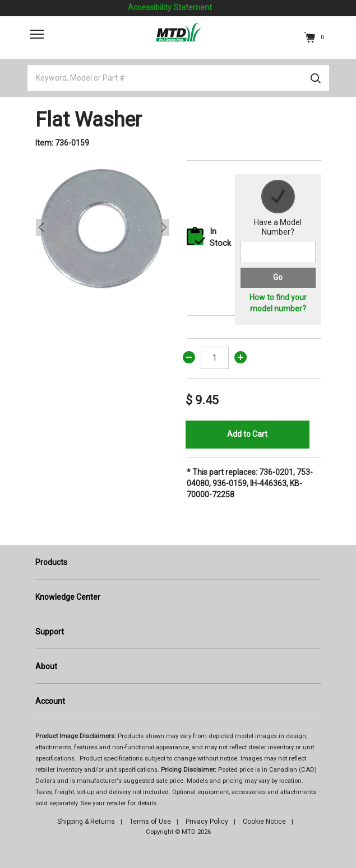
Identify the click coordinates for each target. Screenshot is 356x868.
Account (50, 701)
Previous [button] (41, 227)
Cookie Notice (264, 822)
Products (51, 562)
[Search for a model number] (278, 252)
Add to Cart (247, 434)
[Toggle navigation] (37, 34)
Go (278, 277)
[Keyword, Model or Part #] (178, 78)
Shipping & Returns (86, 822)
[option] (103, 227)
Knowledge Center (68, 597)
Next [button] (164, 227)
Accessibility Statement (170, 7)
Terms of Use (150, 822)
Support (50, 632)
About (46, 666)
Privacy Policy (207, 822)
